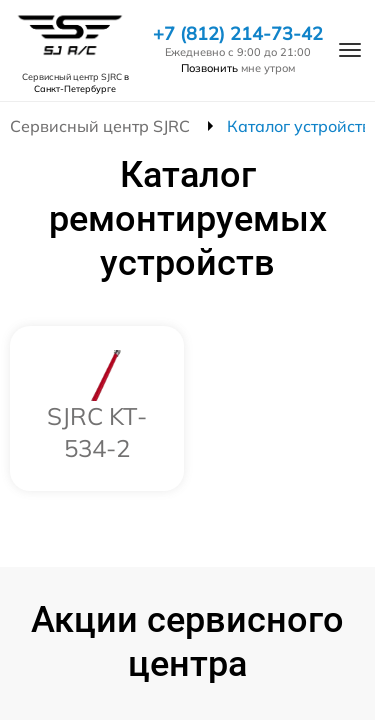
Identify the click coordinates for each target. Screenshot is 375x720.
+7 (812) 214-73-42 (238, 34)
